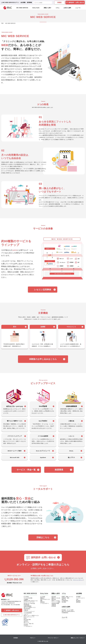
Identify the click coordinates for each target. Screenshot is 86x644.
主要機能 (26, 599)
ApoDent (26, 621)
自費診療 (54, 605)
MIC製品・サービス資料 (68, 610)
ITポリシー (33, 638)
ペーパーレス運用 (56, 602)
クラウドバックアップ (29, 612)
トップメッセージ (80, 598)
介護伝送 (26, 610)
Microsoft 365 (27, 620)
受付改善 (54, 597)
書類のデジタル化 (56, 598)
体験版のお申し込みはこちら (43, 359)
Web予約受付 (27, 609)
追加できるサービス (45, 599)
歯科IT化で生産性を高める (68, 611)
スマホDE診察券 (28, 613)
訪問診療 (54, 606)
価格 (41, 601)
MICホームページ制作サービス (31, 616)
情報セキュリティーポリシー (78, 638)
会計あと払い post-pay (29, 603)
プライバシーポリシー (78, 580)
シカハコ (26, 614)
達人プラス (26, 622)
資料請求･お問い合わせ (43, 557)
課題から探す (48, 8)
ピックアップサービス (29, 602)
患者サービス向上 (56, 601)
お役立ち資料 (67, 8)
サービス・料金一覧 (26, 470)
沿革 (77, 599)
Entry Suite (36, 8)
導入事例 (64, 602)
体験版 (59, 2)
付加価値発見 (65, 601)
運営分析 (54, 599)
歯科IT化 (64, 599)
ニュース (78, 8)
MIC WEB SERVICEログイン (11, 2)
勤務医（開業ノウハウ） (68, 597)
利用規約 (16, 638)
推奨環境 (59, 470)
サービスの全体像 (28, 598)
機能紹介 (42, 598)
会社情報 (23, 2)
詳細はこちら (43, 537)
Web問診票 (26, 605)
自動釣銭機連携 (28, 606)
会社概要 (78, 597)
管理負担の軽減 (55, 603)
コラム (57, 8)
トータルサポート (28, 626)
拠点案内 (78, 601)
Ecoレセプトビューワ (29, 617)
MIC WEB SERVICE (22, 8)
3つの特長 (26, 597)
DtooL (25, 618)
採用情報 (29, 2)
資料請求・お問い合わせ (75, 3)
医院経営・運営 (66, 598)
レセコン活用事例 (43, 290)
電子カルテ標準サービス (30, 607)
